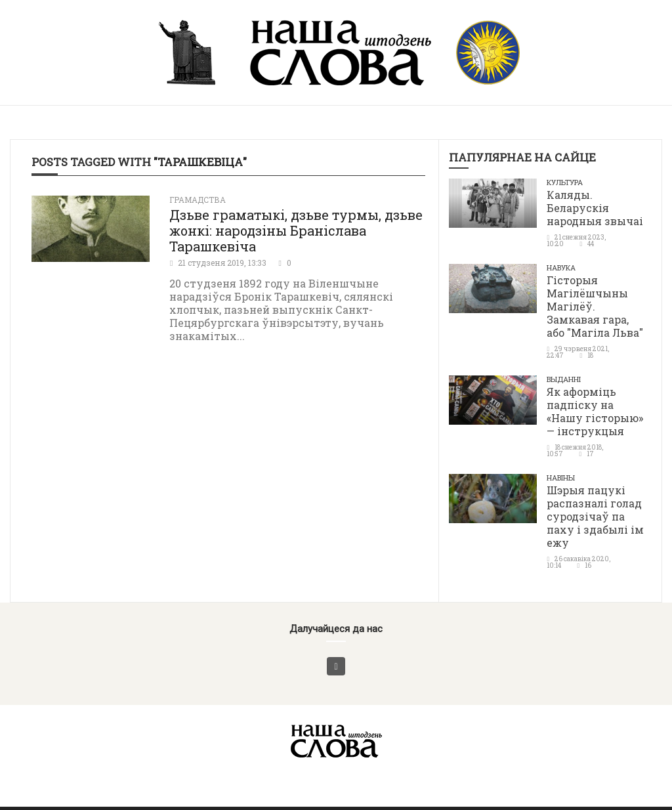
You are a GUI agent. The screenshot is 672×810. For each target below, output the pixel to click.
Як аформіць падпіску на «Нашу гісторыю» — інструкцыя (595, 411)
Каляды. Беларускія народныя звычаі (595, 208)
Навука (561, 267)
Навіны (561, 478)
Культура (565, 182)
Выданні (564, 379)
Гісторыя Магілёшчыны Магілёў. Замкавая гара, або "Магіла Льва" (595, 306)
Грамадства (198, 200)
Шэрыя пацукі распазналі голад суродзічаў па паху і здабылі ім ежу (595, 516)
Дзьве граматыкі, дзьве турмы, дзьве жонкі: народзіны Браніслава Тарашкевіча (296, 230)
